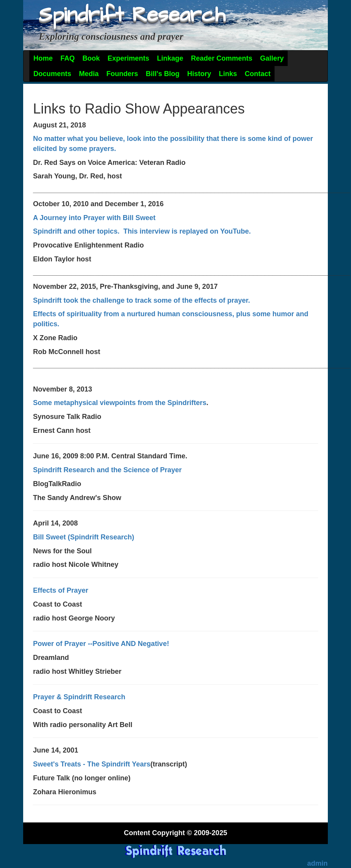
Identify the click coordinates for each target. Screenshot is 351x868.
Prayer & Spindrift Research (79, 697)
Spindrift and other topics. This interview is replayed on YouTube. (142, 231)
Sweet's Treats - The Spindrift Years (92, 764)
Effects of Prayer (60, 590)
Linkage (170, 58)
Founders (122, 74)
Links (228, 74)
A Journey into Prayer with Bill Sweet (94, 218)
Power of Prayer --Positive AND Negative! (101, 644)
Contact (258, 74)
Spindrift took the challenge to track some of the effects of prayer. (141, 300)
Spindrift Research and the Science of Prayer (107, 470)
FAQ (67, 58)
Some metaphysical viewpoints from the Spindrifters (120, 403)
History (199, 74)
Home (43, 58)
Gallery (272, 58)
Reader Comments (222, 58)
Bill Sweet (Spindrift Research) (83, 537)
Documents (52, 74)
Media (89, 74)
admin (318, 863)
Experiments (128, 58)
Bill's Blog (163, 74)
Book (91, 58)
